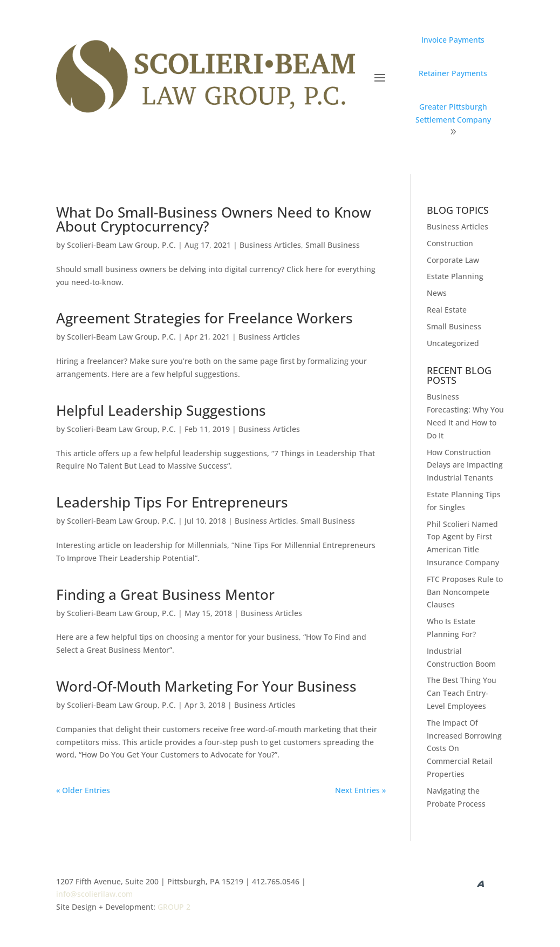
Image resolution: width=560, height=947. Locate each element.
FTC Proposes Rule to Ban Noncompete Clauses (465, 592)
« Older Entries (83, 790)
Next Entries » (360, 790)
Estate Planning (455, 276)
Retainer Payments (453, 73)
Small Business (333, 245)
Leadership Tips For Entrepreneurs (172, 502)
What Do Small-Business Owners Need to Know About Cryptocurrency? (214, 219)
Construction (450, 243)
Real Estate (447, 310)
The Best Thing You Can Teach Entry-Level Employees (462, 693)
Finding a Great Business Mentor (165, 594)
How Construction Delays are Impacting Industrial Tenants (465, 465)
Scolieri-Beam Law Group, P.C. (121, 245)
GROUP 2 (174, 907)
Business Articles (270, 245)
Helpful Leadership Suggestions (161, 410)
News (437, 293)
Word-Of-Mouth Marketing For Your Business (206, 686)
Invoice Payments (453, 40)
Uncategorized (453, 343)
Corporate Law (453, 260)
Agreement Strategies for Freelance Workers (204, 318)
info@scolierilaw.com (94, 894)
